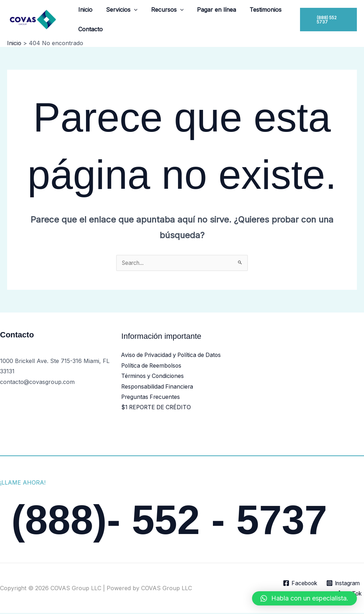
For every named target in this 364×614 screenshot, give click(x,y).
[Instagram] (342, 584)
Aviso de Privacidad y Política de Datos (173, 355)
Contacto (89, 29)
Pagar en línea (209, 10)
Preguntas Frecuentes (151, 397)
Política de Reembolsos (152, 366)
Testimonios (256, 10)
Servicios (119, 10)
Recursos (162, 10)
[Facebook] (297, 584)
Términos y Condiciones (154, 377)
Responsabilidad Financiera (158, 387)
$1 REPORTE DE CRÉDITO (157, 408)
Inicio (84, 10)
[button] (131, 10)
